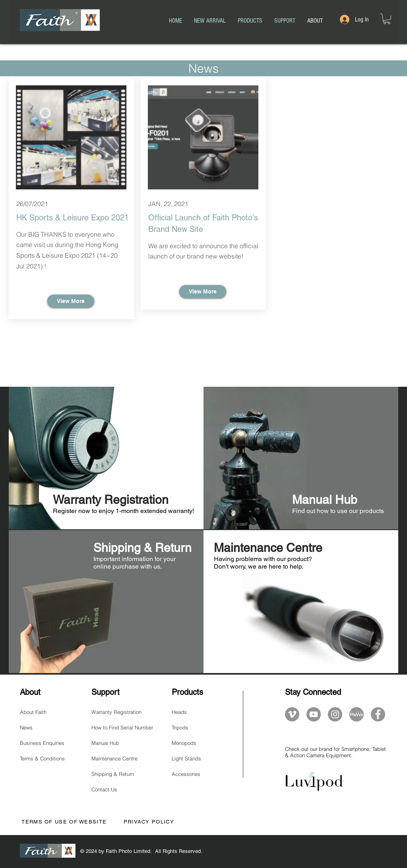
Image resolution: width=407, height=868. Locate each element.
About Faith (33, 712)
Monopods (184, 743)
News (26, 727)
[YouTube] (314, 714)
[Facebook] (378, 714)
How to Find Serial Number (122, 727)
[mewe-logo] (357, 714)
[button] (387, 19)
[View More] (71, 301)
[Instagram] (335, 714)
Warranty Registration (116, 712)
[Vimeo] (292, 714)
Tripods (180, 727)
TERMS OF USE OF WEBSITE (63, 822)
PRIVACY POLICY (149, 822)
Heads (179, 712)
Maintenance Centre (114, 758)
